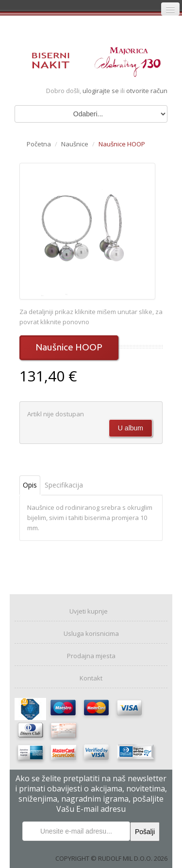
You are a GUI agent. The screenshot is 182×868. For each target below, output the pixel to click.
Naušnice (75, 144)
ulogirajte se (101, 91)
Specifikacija (64, 485)
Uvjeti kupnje (89, 611)
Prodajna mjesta (91, 656)
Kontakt (91, 678)
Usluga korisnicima (91, 633)
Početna (39, 144)
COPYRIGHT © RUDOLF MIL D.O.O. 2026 (111, 858)
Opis (30, 485)
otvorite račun (147, 91)
